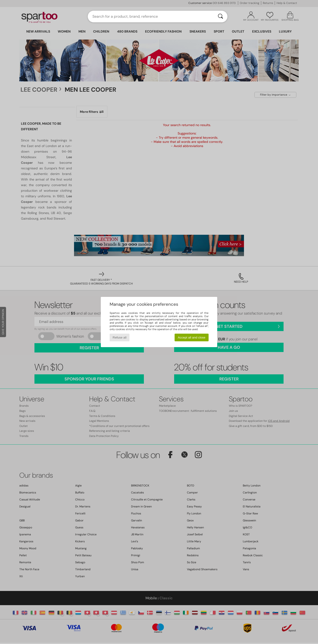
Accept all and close (192, 337)
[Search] (220, 17)
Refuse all (120, 337)
